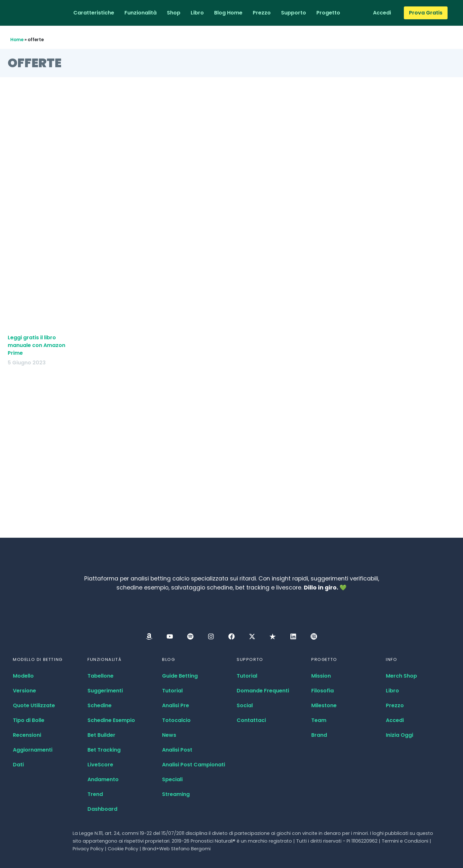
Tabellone (100, 676)
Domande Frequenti (263, 691)
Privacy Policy (88, 849)
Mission (321, 676)
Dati (18, 765)
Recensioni (27, 735)
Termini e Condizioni (405, 841)
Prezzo (262, 13)
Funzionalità (141, 13)
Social (245, 705)
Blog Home (228, 13)
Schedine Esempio (111, 720)
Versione (24, 691)
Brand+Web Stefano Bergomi (177, 849)
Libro (197, 13)
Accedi (395, 720)
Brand (319, 735)
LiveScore (100, 765)
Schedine (100, 705)
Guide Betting (180, 676)
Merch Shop (401, 676)
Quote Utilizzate (34, 705)
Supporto (294, 13)
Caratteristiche (94, 13)
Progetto (328, 13)
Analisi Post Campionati (194, 765)
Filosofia (322, 691)
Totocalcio (176, 720)
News (169, 735)
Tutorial (172, 691)
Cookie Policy (123, 849)
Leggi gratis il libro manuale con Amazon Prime (36, 345)
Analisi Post (177, 750)
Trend (95, 794)
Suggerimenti (105, 691)
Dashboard (102, 809)
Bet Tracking (104, 750)
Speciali (172, 779)
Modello (23, 676)
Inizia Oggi (399, 735)
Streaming (176, 794)
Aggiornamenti (33, 750)
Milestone (324, 705)
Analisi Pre (176, 705)
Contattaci (251, 720)
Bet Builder (101, 735)
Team (319, 720)
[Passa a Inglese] (353, 13)
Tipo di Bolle (29, 720)
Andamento (103, 779)
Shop (174, 13)
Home (17, 40)
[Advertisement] (232, 180)
